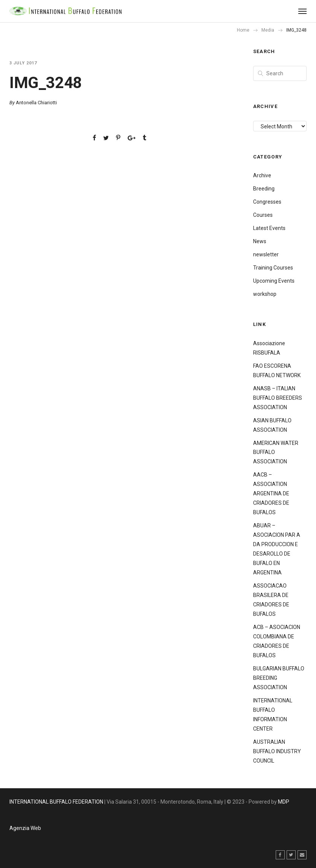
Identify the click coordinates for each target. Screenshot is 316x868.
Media (268, 30)
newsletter (266, 254)
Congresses (267, 202)
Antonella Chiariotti (36, 103)
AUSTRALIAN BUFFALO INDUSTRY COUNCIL (277, 751)
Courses (263, 215)
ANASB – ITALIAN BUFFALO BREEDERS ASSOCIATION (278, 398)
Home (243, 30)
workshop (265, 294)
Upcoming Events (274, 281)
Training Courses (273, 268)
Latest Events (269, 228)
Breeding (264, 189)
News (260, 241)
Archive (262, 175)
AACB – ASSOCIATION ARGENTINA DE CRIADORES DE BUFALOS (271, 493)
